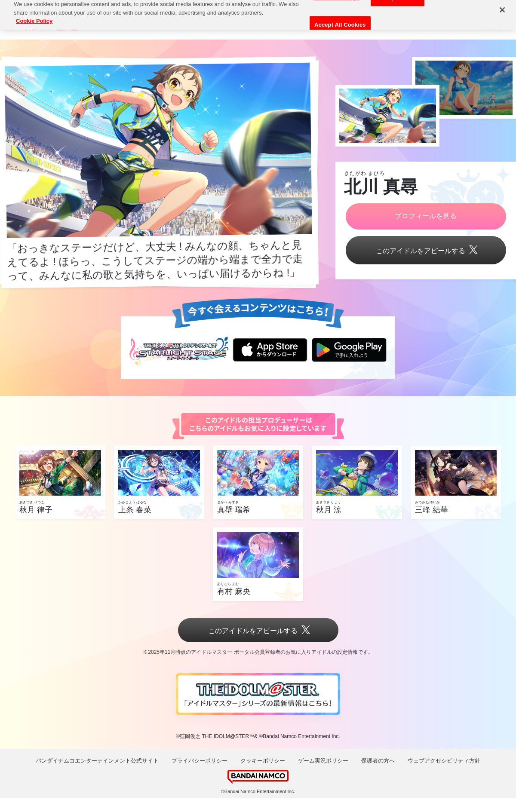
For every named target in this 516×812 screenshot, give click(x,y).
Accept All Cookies (340, 18)
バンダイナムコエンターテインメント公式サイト (97, 761)
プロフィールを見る (426, 216)
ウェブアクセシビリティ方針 (444, 761)
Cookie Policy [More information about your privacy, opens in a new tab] (34, 14)
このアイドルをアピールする (426, 251)
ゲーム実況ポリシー (323, 761)
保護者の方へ (378, 761)
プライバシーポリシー (200, 761)
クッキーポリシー (263, 761)
